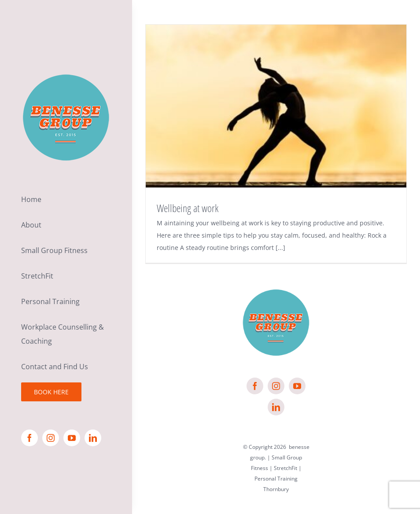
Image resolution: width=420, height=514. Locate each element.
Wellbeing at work (188, 208)
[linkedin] (93, 438)
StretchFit (286, 468)
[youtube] (72, 438)
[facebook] (29, 438)
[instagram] (51, 438)
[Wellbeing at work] (276, 106)
